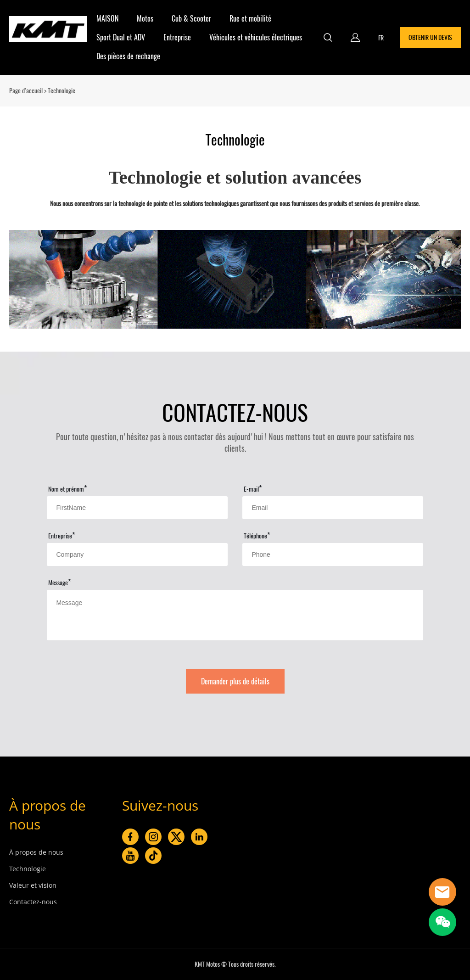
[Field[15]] (137, 554)
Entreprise (177, 37)
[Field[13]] (333, 508)
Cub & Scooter (191, 19)
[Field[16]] (333, 554)
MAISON (107, 19)
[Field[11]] (137, 508)
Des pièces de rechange (128, 56)
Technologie (28, 869)
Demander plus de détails (235, 681)
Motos (145, 19)
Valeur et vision (33, 885)
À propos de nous (36, 852)
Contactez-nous (33, 902)
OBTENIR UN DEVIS (430, 37)
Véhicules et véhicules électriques (256, 37)
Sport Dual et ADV (121, 37)
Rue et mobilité (250, 19)
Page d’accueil (26, 91)
